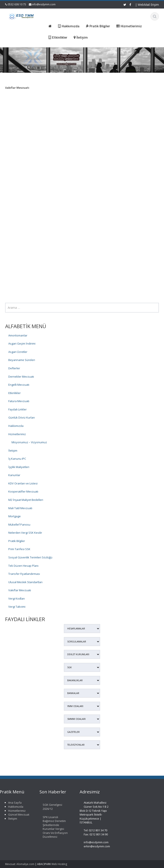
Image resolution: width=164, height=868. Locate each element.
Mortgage (15, 516)
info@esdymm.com (44, 4)
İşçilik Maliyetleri (19, 467)
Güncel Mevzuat (17, 814)
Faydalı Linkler (18, 409)
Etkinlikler (15, 393)
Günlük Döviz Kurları (22, 417)
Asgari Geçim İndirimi (22, 343)
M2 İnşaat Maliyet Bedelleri (26, 500)
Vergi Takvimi (17, 607)
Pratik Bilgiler (17, 541)
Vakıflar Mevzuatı (20, 590)
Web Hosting (59, 864)
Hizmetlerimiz (17, 434)
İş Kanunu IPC (17, 459)
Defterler (14, 368)
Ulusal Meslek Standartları (25, 582)
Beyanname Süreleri (22, 360)
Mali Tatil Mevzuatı (20, 508)
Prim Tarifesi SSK (19, 549)
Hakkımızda (16, 426)
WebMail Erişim (148, 5)
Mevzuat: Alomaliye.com (20, 864)
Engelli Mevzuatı (19, 385)
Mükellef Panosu (19, 525)
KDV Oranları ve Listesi (23, 483)
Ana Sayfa (13, 803)
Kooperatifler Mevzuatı (23, 491)
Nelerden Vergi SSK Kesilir (25, 533)
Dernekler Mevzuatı (21, 377)
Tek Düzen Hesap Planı (23, 566)
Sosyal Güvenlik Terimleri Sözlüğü (30, 557)
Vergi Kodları (17, 598)
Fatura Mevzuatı (19, 401)
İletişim (13, 451)
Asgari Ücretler (18, 352)
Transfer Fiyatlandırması (24, 574)
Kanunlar (14, 475)
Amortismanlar (18, 335)
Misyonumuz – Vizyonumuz (29, 442)
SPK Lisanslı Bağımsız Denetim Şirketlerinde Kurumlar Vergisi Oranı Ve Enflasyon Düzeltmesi (54, 827)
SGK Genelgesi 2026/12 (51, 807)
